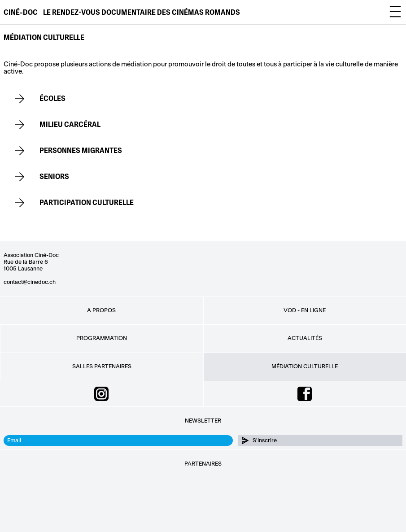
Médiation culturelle (305, 366)
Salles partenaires (102, 366)
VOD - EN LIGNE (305, 310)
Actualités (305, 338)
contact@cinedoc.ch (30, 282)
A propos (101, 310)
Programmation (102, 338)
